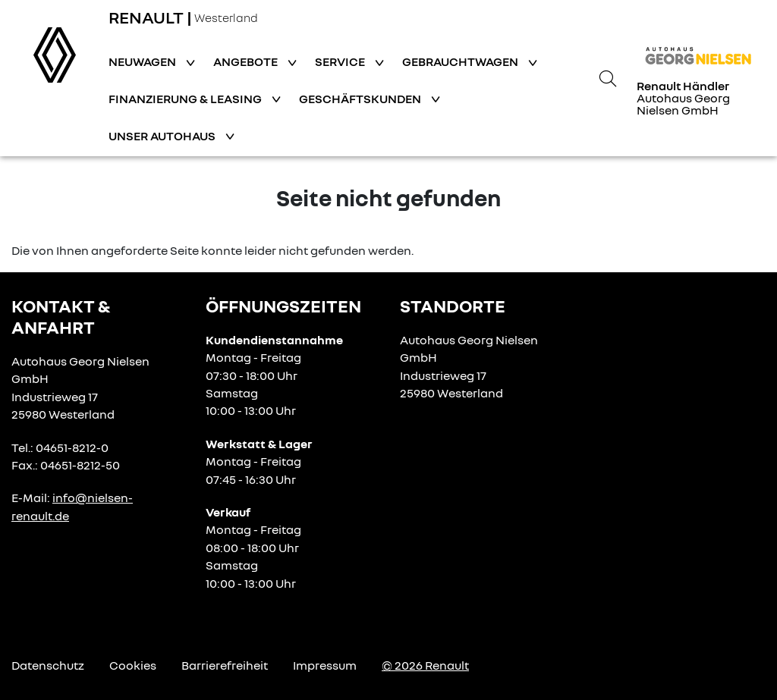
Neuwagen (143, 61)
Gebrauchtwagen (461, 61)
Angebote (247, 61)
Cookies (133, 665)
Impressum (325, 665)
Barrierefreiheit (225, 665)
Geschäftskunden (361, 99)
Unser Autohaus (163, 136)
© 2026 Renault (425, 665)
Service (341, 61)
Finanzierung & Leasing (186, 99)
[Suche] (608, 78)
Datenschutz (48, 665)
